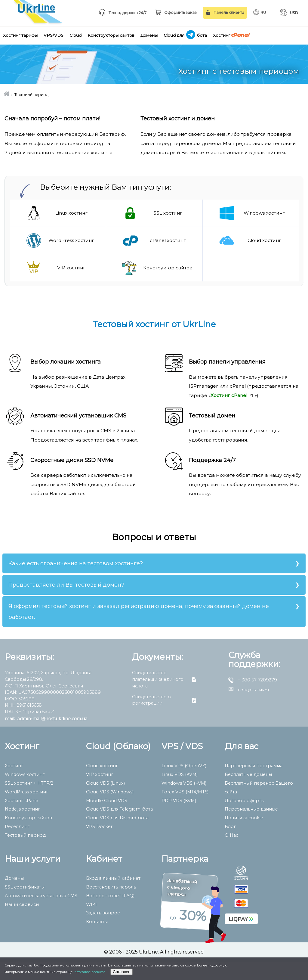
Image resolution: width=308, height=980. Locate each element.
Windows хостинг (25, 793)
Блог (230, 845)
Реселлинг (17, 845)
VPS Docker (99, 845)
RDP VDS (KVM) (179, 819)
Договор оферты (245, 819)
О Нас (231, 854)
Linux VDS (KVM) (180, 793)
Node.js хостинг (22, 827)
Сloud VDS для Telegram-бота (119, 827)
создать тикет (249, 708)
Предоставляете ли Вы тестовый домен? (66, 603)
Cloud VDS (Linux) (105, 802)
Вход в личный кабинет (113, 897)
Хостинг (14, 784)
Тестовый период (25, 854)
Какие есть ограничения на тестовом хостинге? (76, 581)
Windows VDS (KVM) (184, 802)
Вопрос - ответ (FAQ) (110, 914)
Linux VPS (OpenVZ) (184, 784)
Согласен (122, 972)
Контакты (97, 940)
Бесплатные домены (248, 793)
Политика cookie (244, 836)
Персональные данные (251, 827)
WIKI (91, 923)
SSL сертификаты (25, 905)
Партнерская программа (254, 784)
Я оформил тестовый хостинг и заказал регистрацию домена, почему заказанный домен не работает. (139, 630)
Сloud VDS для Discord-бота (117, 836)
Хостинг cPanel (22, 819)
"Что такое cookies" (89, 972)
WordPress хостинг (26, 810)
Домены (14, 897)
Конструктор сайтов (28, 836)
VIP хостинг (100, 793)
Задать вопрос (103, 931)
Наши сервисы (22, 923)
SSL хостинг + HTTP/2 (29, 802)
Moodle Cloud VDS (107, 819)
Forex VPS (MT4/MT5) (185, 810)
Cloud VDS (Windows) (110, 810)
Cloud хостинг (102, 784)
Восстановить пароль (111, 905)
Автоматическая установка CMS (41, 914)
